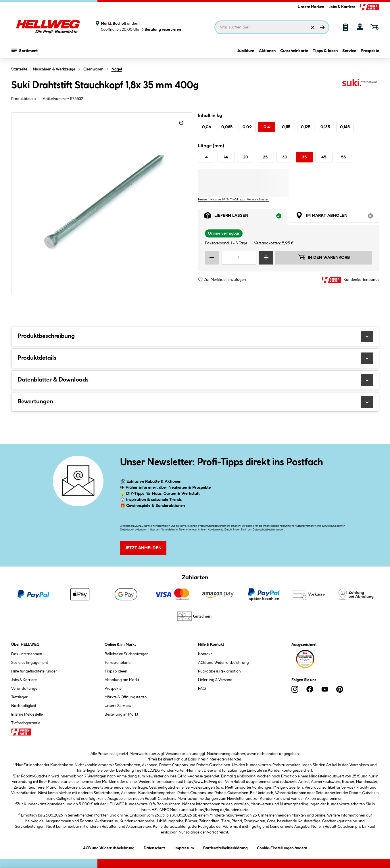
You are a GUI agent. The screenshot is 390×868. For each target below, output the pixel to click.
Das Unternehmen (27, 654)
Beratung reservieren (161, 29)
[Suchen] (322, 27)
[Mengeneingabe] (239, 258)
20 (246, 157)
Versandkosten (178, 754)
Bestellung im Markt (121, 714)
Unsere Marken (311, 7)
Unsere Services (118, 706)
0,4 (267, 127)
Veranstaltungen (25, 689)
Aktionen (267, 51)
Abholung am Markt (122, 680)
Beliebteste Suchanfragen (127, 654)
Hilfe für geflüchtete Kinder (34, 671)
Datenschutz (154, 847)
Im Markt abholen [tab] (337, 217)
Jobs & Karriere (342, 7)
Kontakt (205, 654)
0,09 (247, 127)
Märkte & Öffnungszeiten (126, 697)
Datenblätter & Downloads (195, 380)
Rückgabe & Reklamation (219, 671)
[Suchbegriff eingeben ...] (272, 27)
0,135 (325, 127)
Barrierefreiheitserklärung (225, 847)
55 (343, 157)
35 (304, 157)
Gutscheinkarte (294, 51)
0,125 (306, 127)
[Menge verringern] (212, 258)
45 (324, 157)
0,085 (227, 127)
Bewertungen (195, 402)
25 (265, 157)
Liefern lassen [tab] (246, 217)
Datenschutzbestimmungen (268, 530)
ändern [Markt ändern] (133, 24)
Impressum (184, 847)
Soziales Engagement (30, 663)
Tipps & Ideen (325, 51)
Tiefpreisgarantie (26, 723)
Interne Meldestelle (27, 714)
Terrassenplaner (118, 663)
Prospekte (370, 51)
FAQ (202, 689)
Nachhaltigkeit (24, 706)
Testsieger (19, 697)
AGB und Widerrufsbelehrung (223, 663)
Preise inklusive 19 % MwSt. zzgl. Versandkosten (234, 199)
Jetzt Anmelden (143, 548)
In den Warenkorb (324, 257)
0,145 (345, 127)
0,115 (286, 127)
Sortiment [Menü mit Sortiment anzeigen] (25, 50)
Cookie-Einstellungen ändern (282, 847)
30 (285, 157)
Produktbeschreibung (195, 336)
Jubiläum (246, 51)
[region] (102, 203)
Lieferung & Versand (215, 680)
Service (349, 51)
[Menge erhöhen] (266, 258)
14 (226, 157)
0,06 (206, 127)
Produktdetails (24, 99)
